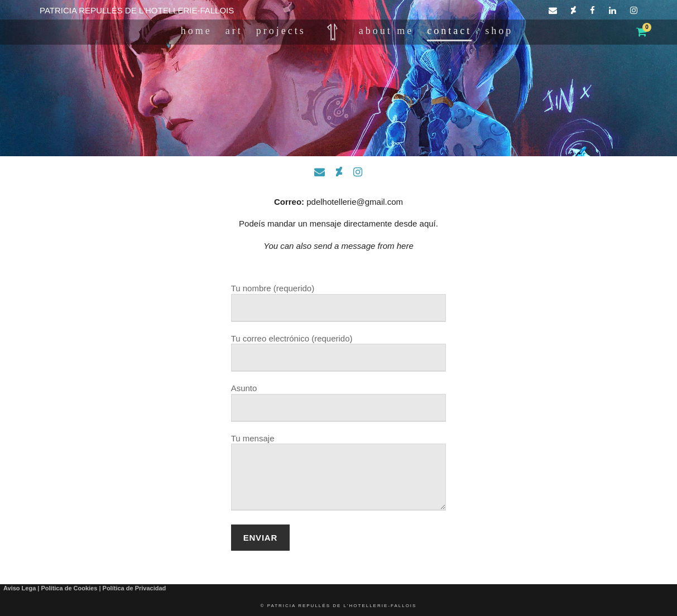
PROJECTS (281, 31)
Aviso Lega (20, 588)
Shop (499, 31)
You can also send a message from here (338, 246)
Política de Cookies (69, 588)
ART (234, 31)
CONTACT (449, 31)
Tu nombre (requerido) (339, 303)
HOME (196, 31)
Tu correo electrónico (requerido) (339, 353)
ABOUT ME (386, 31)
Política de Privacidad (135, 588)
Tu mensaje (339, 473)
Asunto (339, 403)
